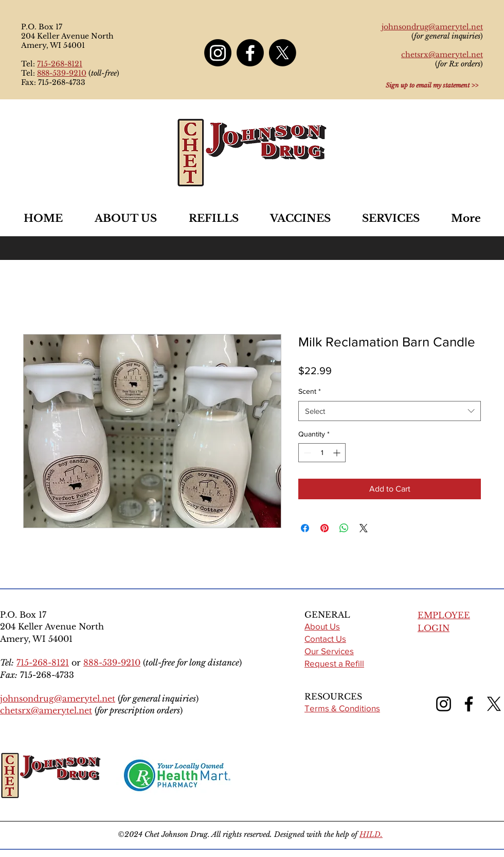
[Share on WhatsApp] (344, 528)
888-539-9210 (62, 73)
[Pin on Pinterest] (325, 528)
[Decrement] (306, 453)
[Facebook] (250, 53)
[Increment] (338, 453)
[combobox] (390, 411)
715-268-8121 (60, 64)
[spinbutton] (322, 453)
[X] (283, 53)
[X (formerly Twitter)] (494, 704)
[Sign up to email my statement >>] (432, 85)
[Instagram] (218, 53)
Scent (310, 391)
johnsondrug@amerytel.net (58, 698)
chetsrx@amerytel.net (46, 710)
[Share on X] (364, 528)
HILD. (371, 834)
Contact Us (325, 639)
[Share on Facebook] (305, 528)
